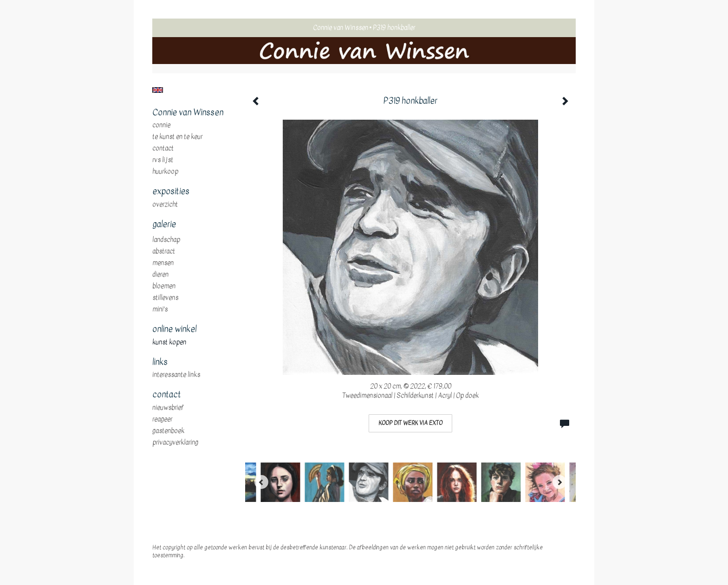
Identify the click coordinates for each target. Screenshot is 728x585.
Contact (163, 148)
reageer (162, 419)
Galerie (164, 225)
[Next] (559, 482)
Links (160, 362)
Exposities (171, 192)
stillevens (165, 298)
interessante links (176, 375)
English (158, 90)
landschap (166, 240)
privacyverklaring (175, 443)
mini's (160, 309)
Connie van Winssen (341, 28)
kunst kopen (169, 342)
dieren (160, 275)
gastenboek (168, 431)
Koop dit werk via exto (410, 423)
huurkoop (165, 172)
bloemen (164, 286)
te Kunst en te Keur (177, 137)
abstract (164, 251)
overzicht (165, 205)
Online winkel (174, 329)
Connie (161, 125)
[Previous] (261, 482)
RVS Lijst (163, 160)
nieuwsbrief (168, 408)
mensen (163, 263)
